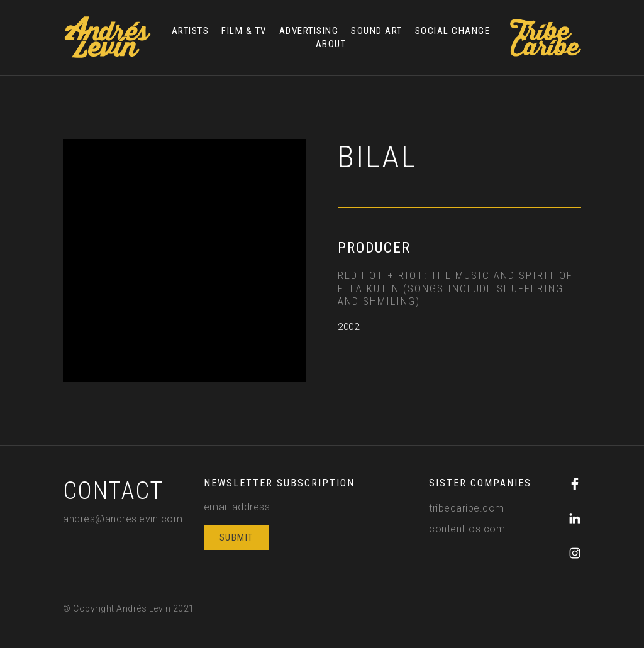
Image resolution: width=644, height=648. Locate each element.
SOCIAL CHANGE (453, 31)
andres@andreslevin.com (123, 519)
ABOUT (331, 44)
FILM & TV (244, 31)
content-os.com (467, 529)
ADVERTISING (309, 31)
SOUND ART (377, 31)
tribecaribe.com (467, 508)
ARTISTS (191, 31)
